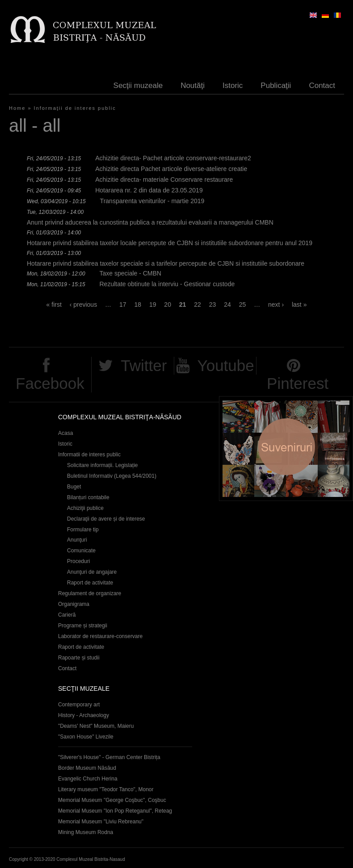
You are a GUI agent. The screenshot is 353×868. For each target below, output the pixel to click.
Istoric (233, 86)
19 (153, 305)
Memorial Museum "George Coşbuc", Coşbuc (112, 800)
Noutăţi (193, 86)
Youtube (226, 365)
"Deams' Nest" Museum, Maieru (96, 726)
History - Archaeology (84, 715)
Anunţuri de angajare (92, 572)
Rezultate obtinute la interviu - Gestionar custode (167, 284)
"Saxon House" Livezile (86, 737)
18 (138, 305)
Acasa (65, 433)
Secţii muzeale (138, 86)
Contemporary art (79, 705)
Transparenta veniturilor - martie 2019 (152, 201)
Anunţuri (77, 540)
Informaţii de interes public (75, 108)
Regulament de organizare (90, 593)
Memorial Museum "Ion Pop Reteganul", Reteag (115, 811)
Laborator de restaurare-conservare (100, 636)
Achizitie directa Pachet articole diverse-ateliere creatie (171, 169)
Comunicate (81, 551)
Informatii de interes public (89, 455)
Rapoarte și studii (79, 658)
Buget (74, 487)
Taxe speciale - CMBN (130, 273)
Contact (322, 86)
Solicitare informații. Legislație (103, 465)
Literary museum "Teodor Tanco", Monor (106, 789)
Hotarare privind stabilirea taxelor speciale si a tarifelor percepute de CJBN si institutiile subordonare (166, 263)
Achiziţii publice (85, 508)
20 (168, 305)
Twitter (144, 365)
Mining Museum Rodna (86, 832)
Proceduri (78, 561)
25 (243, 305)
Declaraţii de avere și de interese (106, 519)
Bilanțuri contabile (88, 497)
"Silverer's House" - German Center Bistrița (109, 757)
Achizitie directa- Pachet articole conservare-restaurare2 (173, 158)
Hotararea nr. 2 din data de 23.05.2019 (149, 190)
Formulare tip (83, 530)
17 (123, 305)
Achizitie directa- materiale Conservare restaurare (164, 179)
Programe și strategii (83, 626)
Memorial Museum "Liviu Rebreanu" (101, 822)
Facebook (50, 383)
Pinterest (298, 383)
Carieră (67, 615)
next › (276, 305)
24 (227, 305)
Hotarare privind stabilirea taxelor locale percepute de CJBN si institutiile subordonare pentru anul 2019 (170, 243)
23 (213, 305)
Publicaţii (276, 86)
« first (54, 305)
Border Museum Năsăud (87, 768)
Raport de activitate (90, 583)
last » (299, 305)
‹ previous (83, 305)
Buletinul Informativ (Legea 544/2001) (112, 476)
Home (17, 108)
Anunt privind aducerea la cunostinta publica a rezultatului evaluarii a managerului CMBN (150, 222)
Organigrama (74, 604)
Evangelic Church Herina (88, 779)
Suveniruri (286, 449)
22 (198, 305)
